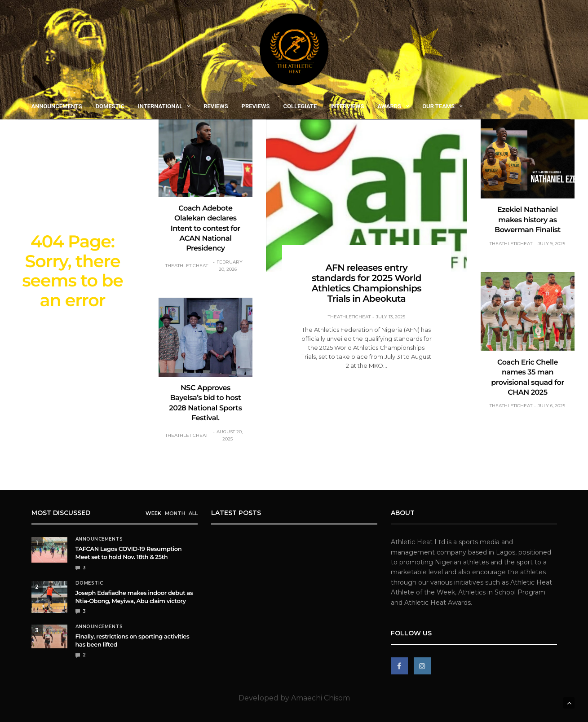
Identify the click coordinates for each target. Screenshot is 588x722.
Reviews (216, 106)
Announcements (57, 106)
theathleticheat (187, 266)
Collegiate (300, 106)
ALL (193, 513)
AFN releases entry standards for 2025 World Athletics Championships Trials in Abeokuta (367, 284)
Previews (256, 106)
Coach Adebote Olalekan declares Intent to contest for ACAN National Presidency (206, 229)
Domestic (110, 106)
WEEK (153, 513)
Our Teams (438, 106)
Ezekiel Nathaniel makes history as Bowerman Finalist (528, 220)
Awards (389, 106)
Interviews (347, 106)
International (160, 106)
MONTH (175, 513)
